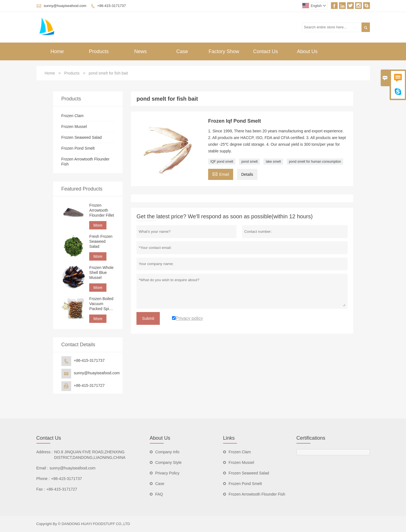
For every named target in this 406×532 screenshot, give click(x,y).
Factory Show (224, 51)
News (140, 51)
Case (182, 51)
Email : (42, 468)
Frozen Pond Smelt (78, 148)
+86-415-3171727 (89, 385)
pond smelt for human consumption (315, 162)
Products (99, 51)
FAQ (159, 494)
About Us (307, 51)
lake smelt (273, 162)
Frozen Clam (73, 116)
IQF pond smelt (222, 162)
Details (247, 174)
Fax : (41, 489)
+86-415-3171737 (112, 6)
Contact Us (266, 51)
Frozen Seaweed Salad (82, 137)
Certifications (311, 438)
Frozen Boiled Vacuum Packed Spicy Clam (101, 304)
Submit (148, 318)
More (98, 225)
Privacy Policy (167, 473)
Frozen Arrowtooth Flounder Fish (257, 494)
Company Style (169, 462)
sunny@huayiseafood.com (65, 6)
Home (57, 51)
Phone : (43, 479)
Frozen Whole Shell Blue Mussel (101, 273)
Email (221, 174)
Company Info (167, 452)
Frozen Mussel (74, 127)
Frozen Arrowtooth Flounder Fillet (102, 210)
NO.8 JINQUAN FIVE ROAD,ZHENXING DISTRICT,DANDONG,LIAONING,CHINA (90, 455)
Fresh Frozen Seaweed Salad (101, 241)
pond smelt (249, 162)
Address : (45, 452)
